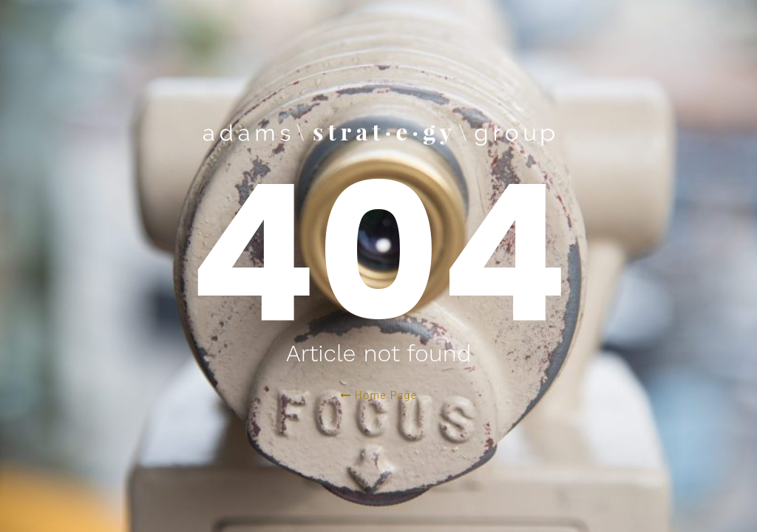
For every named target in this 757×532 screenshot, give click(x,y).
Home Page (379, 395)
